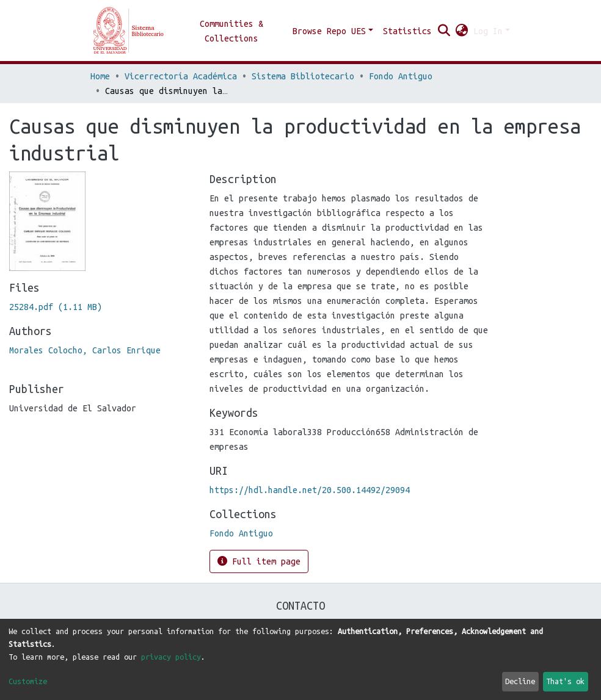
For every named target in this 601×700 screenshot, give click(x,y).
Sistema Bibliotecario (303, 76)
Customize (28, 681)
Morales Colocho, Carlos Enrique (85, 350)
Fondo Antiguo (401, 76)
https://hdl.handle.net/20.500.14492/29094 (310, 490)
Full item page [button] (259, 561)
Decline (520, 681)
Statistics (407, 31)
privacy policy (171, 657)
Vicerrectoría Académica (181, 76)
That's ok (565, 681)
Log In (488, 31)
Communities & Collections (231, 31)
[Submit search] (444, 31)
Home (100, 76)
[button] (462, 31)
